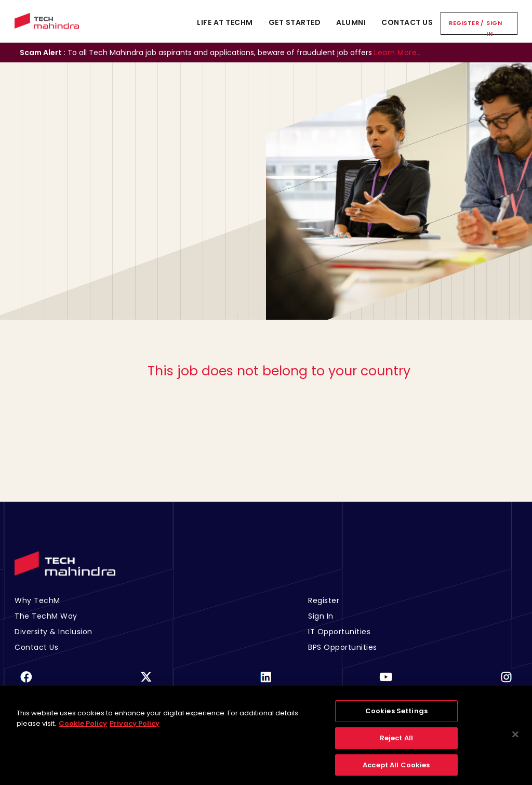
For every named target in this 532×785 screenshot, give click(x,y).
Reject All (396, 743)
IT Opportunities (339, 632)
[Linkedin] (266, 683)
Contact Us (407, 22)
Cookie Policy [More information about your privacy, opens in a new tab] (83, 728)
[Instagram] (506, 683)
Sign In (494, 28)
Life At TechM (225, 22)
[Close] (515, 739)
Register (464, 23)
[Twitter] (146, 683)
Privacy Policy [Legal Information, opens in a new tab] (135, 728)
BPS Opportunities (343, 647)
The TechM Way (46, 616)
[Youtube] (386, 683)
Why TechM (37, 600)
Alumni (351, 22)
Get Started (295, 22)
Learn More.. (397, 53)
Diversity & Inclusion (54, 632)
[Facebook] (26, 683)
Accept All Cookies (396, 770)
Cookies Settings (396, 716)
